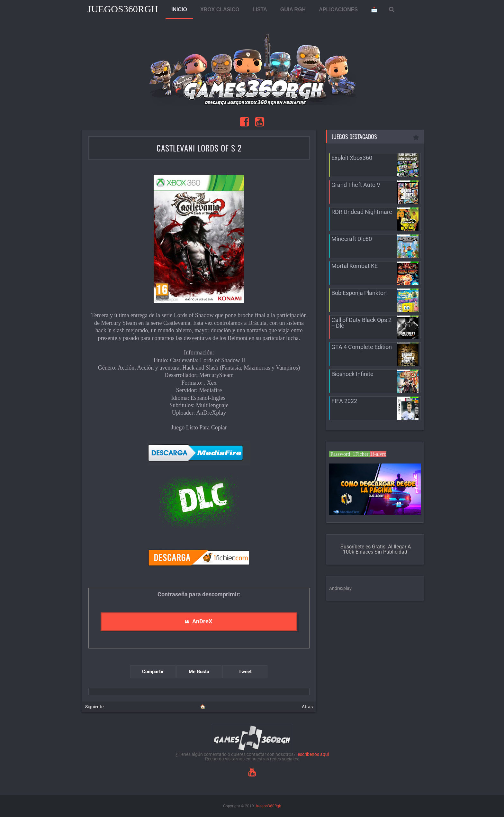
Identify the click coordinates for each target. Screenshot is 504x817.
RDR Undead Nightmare (362, 212)
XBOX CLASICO (220, 9)
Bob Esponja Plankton (359, 293)
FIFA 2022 (344, 401)
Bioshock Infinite (352, 374)
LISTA (260, 9)
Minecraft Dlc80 (352, 239)
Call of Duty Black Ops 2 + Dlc (361, 323)
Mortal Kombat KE (355, 266)
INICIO (179, 9)
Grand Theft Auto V (356, 185)
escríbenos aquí (313, 754)
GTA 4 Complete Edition (362, 347)
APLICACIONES (338, 9)
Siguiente (94, 707)
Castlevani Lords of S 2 (199, 148)
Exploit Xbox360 (352, 158)
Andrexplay (340, 588)
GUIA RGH (293, 9)
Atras (307, 707)
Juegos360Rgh (123, 9)
